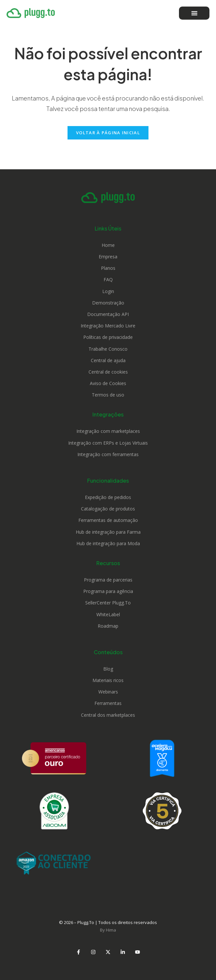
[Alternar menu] (194, 13)
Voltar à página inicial (108, 133)
